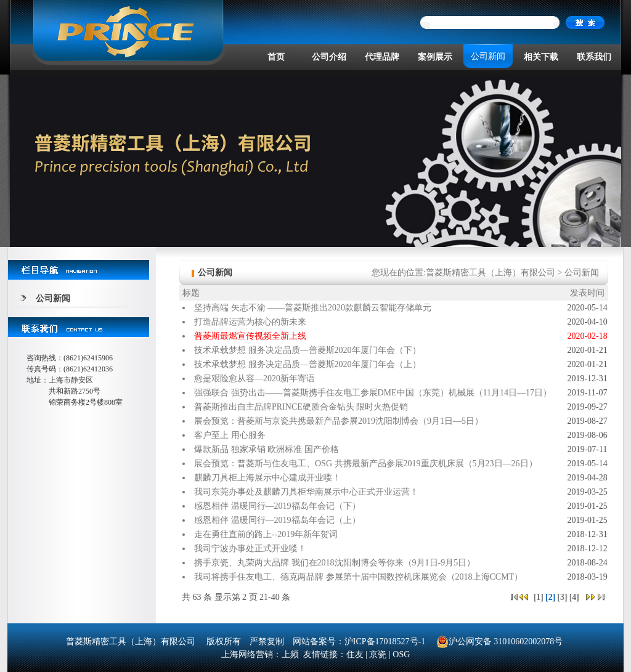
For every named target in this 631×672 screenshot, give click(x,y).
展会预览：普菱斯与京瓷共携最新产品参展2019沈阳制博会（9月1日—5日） (339, 421)
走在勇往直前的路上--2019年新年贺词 (266, 534)
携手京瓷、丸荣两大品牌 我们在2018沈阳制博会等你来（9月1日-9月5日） (335, 563)
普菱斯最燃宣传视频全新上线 (250, 336)
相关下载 (541, 57)
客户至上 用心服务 (230, 435)
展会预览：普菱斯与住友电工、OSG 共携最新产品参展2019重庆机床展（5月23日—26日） (366, 464)
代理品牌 (382, 57)
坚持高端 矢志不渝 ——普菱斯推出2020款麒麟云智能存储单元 (313, 308)
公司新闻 (488, 56)
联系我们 (594, 57)
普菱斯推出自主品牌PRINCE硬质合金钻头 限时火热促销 (301, 407)
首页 (276, 57)
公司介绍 (329, 57)
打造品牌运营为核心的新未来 (250, 322)
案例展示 (435, 57)
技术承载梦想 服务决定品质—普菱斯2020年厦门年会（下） (307, 350)
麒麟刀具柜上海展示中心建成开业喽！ (267, 478)
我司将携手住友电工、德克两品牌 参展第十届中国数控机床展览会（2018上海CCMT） (358, 577)
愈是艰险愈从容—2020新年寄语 (254, 379)
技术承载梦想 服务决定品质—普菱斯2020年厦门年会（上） (307, 364)
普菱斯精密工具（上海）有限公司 (491, 273)
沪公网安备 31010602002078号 (500, 642)
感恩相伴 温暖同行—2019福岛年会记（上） (277, 520)
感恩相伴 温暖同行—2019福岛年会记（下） (277, 506)
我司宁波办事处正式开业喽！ (250, 549)
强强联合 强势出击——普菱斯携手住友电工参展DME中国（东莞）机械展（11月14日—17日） (373, 393)
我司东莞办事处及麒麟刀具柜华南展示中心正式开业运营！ (306, 492)
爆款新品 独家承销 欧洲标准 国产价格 (267, 449)
